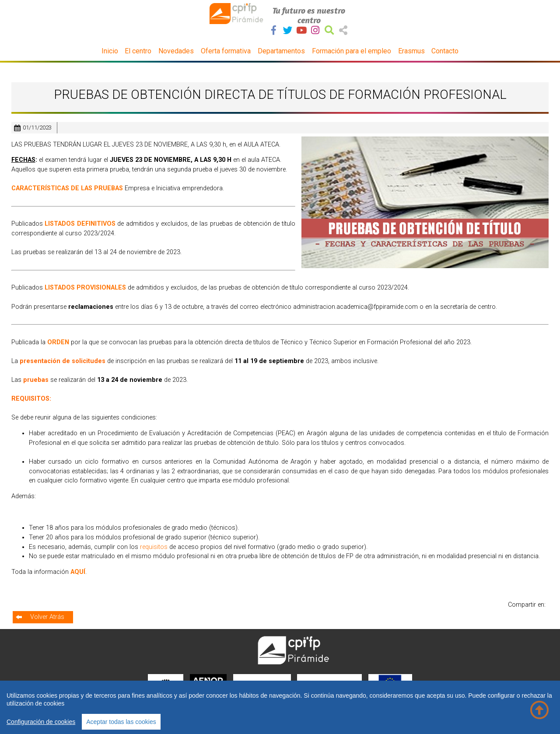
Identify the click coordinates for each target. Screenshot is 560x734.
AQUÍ (78, 572)
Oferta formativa (226, 51)
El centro (138, 51)
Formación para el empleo (352, 51)
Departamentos (281, 51)
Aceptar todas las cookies (121, 722)
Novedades (176, 51)
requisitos (155, 547)
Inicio (110, 51)
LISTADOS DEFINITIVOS (80, 224)
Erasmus (411, 51)
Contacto (445, 51)
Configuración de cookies (41, 722)
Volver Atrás (47, 617)
